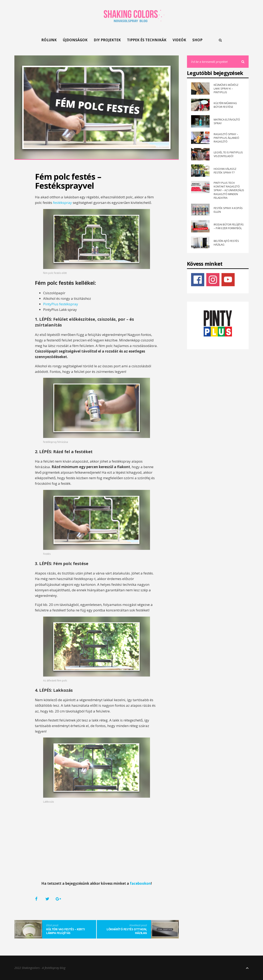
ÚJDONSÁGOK (75, 40)
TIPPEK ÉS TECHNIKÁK (147, 40)
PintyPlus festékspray (61, 304)
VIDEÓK (179, 40)
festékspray (62, 203)
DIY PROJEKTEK (107, 40)
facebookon (140, 883)
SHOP (197, 40)
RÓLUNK (49, 40)
